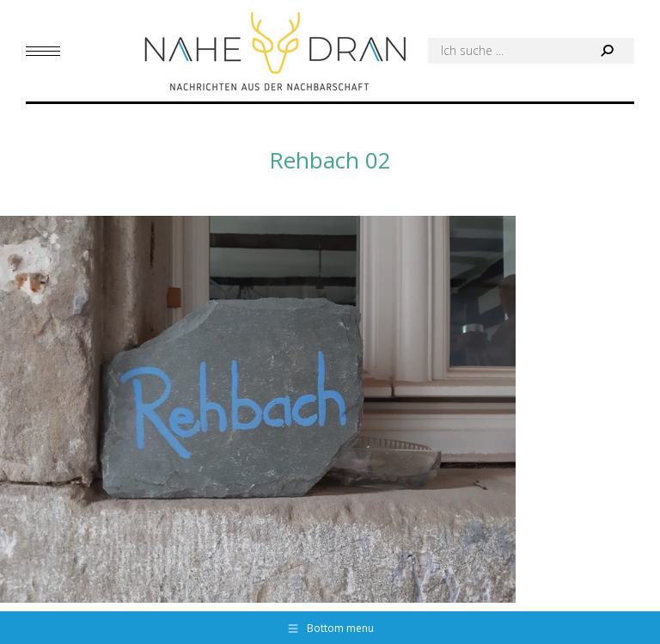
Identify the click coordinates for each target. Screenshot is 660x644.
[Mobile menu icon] (43, 51)
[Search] (531, 51)
